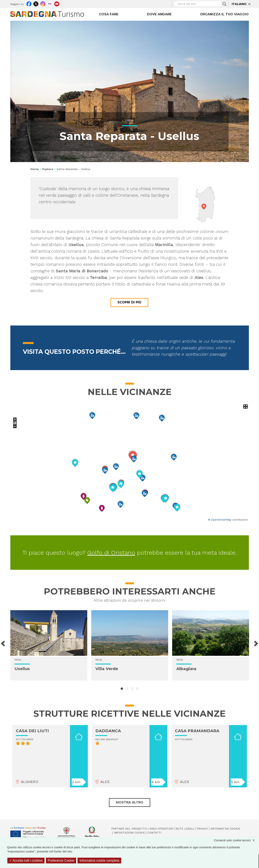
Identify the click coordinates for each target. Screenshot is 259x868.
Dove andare (159, 14)
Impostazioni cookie (129, 833)
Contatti (154, 833)
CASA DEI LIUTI (32, 731)
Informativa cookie (225, 829)
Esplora (48, 169)
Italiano (239, 4)
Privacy (202, 829)
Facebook (29, 3)
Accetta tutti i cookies (26, 861)
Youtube (57, 3)
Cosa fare (109, 14)
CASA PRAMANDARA (197, 731)
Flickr (50, 3)
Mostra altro (130, 802)
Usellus (22, 669)
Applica (224, 4)
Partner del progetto (129, 829)
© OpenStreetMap (220, 520)
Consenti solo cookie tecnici (236, 840)
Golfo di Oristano (111, 553)
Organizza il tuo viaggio (224, 14)
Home (35, 169)
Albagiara (186, 669)
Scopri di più (129, 302)
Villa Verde (107, 669)
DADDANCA (108, 731)
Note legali (185, 829)
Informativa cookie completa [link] (99, 861)
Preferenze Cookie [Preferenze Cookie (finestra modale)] (61, 861)
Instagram (43, 3)
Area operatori (161, 829)
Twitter (36, 3)
